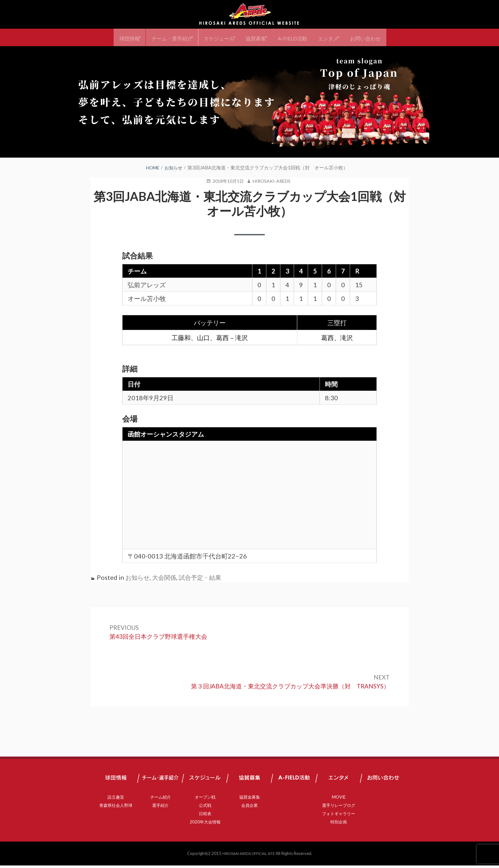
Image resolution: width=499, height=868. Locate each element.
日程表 (205, 816)
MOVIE (339, 800)
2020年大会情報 (205, 824)
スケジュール (213, 37)
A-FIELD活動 (297, 37)
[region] (250, 102)
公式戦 (205, 808)
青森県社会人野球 (116, 808)
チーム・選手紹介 (161, 37)
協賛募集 (256, 37)
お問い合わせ (381, 37)
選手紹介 (160, 808)
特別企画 (339, 824)
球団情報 (113, 37)
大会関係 (166, 577)
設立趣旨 (116, 800)
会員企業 (250, 808)
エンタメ (338, 37)
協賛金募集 (250, 800)
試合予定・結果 (204, 577)
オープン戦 (205, 800)
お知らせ (138, 577)
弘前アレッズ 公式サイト (250, 14)
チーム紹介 (161, 800)
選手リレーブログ (339, 808)
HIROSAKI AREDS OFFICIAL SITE (249, 856)
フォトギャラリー (339, 816)
